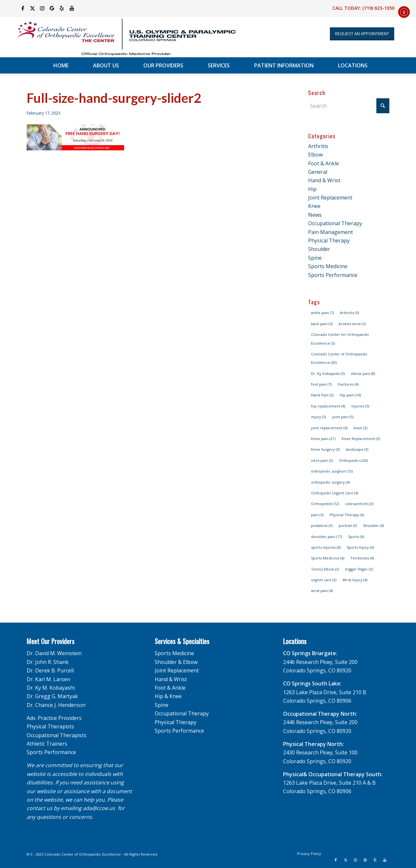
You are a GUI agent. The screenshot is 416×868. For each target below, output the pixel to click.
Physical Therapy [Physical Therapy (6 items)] (347, 515)
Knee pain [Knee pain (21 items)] (323, 439)
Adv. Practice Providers (54, 718)
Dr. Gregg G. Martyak (52, 696)
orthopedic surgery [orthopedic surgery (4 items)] (330, 482)
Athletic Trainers (47, 744)
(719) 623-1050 (378, 8)
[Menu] (398, 65)
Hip (312, 189)
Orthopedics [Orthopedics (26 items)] (353, 460)
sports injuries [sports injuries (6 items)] (326, 547)
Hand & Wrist (324, 180)
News (315, 215)
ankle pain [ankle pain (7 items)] (322, 313)
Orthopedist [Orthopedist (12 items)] (325, 504)
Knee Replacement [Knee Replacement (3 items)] (361, 439)
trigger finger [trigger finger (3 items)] (359, 569)
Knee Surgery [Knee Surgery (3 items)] (325, 449)
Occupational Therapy (335, 223)
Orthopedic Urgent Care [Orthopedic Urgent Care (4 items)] (335, 493)
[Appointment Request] (362, 34)
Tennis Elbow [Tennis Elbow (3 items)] (325, 569)
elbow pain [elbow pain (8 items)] (363, 373)
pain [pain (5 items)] (317, 515)
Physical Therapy (329, 241)
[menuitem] (61, 65)
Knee (314, 206)
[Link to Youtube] (72, 8)
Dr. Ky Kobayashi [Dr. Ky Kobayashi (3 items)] (328, 373)
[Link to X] (33, 8)
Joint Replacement (330, 198)
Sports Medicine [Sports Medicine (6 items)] (328, 558)
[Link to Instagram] (42, 8)
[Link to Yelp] (62, 8)
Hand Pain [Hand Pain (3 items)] (322, 395)
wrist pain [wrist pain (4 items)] (322, 591)
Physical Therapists (50, 726)
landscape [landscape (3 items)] (357, 449)
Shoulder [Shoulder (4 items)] (373, 525)
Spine (315, 258)
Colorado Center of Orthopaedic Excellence (83, 854)
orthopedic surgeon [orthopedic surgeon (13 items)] (332, 471)
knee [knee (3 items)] (360, 428)
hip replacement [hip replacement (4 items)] (328, 406)
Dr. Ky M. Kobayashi (51, 688)
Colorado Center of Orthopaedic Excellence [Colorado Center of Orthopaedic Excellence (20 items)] (339, 358)
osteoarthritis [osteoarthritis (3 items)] (359, 504)
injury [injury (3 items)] (318, 417)
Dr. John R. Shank (48, 662)
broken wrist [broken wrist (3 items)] (352, 324)
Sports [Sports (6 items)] (356, 537)
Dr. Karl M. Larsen (48, 679)
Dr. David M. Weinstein (54, 653)
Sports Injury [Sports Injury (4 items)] (360, 547)
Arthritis (318, 146)
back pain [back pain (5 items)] (322, 324)
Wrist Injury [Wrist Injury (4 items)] (355, 580)
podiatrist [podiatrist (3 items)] (322, 525)
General (318, 172)
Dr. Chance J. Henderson (56, 705)
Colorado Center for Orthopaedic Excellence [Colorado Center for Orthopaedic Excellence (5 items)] (340, 339)
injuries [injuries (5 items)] (360, 406)
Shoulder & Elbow (176, 662)
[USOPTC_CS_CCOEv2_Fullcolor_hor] (122, 37)
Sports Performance (333, 275)
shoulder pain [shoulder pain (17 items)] (326, 537)
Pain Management (331, 232)
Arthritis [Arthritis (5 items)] (349, 313)
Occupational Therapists (57, 735)
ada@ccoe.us (99, 808)
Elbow (315, 155)
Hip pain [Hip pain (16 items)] (350, 395)
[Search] (349, 106)
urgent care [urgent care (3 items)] (324, 580)
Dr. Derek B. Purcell (50, 670)
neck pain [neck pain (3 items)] (322, 460)
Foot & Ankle (324, 163)
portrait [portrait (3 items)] (348, 525)
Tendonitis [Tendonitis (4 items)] (362, 558)
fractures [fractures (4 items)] (348, 384)
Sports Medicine (328, 266)
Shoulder (319, 249)
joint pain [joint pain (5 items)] (343, 417)
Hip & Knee (168, 696)
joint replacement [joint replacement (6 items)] (329, 428)
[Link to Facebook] (23, 8)
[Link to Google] (52, 8)
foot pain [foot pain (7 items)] (321, 384)
